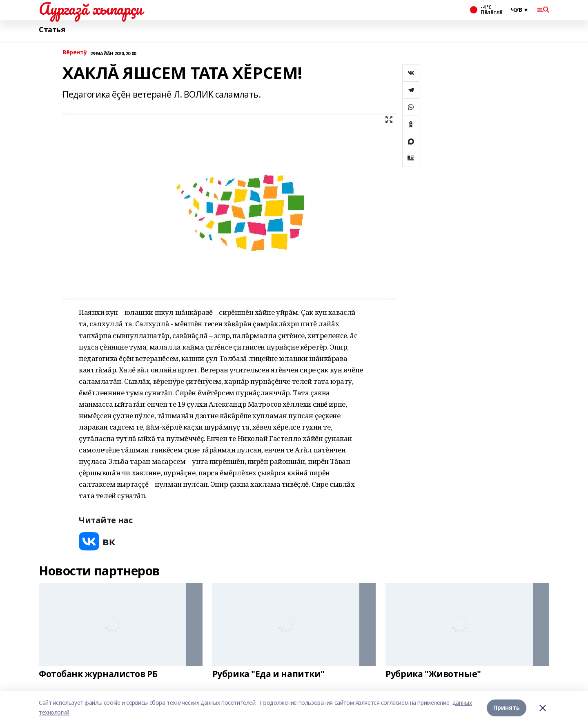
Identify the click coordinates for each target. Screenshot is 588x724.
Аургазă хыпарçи (91, 9)
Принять (507, 707)
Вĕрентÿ (75, 52)
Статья (52, 30)
